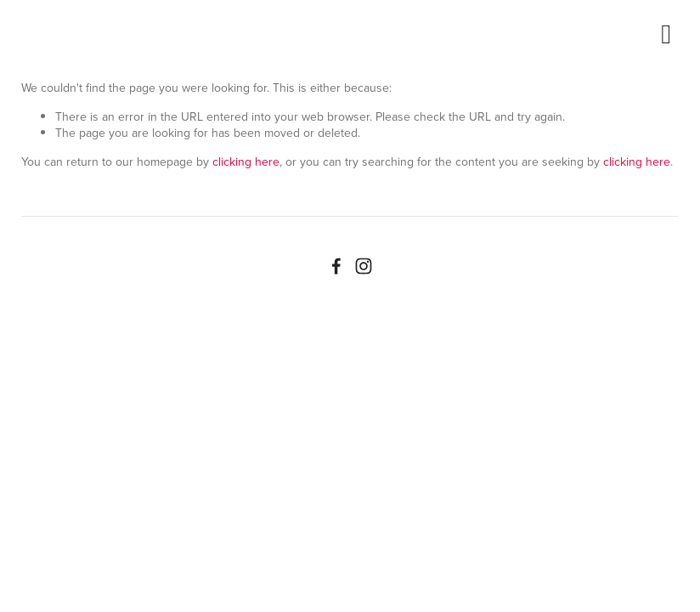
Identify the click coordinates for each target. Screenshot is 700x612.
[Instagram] (364, 266)
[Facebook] (336, 266)
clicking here (246, 161)
